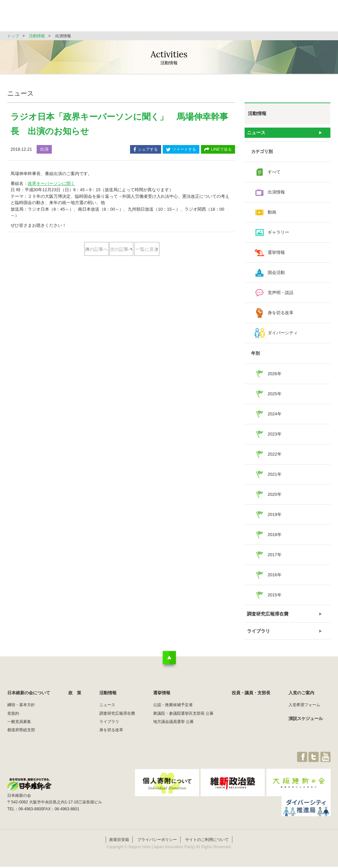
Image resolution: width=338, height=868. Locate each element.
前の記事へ (95, 249)
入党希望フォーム (304, 713)
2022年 (275, 457)
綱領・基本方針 (21, 713)
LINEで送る (218, 150)
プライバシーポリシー (157, 841)
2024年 (275, 417)
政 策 (159, 18)
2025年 (275, 397)
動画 (272, 215)
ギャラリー (278, 235)
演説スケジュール (306, 727)
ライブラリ (259, 638)
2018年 (275, 538)
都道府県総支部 (21, 738)
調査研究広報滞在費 (267, 618)
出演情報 (276, 195)
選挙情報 (224, 18)
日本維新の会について (114, 18)
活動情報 (190, 18)
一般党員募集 (19, 730)
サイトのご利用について (207, 841)
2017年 (275, 558)
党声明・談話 (281, 296)
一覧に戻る (121, 270)
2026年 (275, 377)
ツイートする (181, 150)
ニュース (256, 134)
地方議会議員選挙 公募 (173, 730)
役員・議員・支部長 (268, 18)
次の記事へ (147, 249)
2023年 (275, 437)
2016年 (275, 578)
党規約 (13, 722)
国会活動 (276, 275)
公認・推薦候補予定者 (173, 713)
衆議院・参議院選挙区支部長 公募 (183, 722)
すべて (274, 175)
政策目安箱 (119, 841)
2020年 (275, 497)
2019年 (275, 517)
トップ (13, 36)
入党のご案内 (301, 701)
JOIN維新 (313, 18)
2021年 (275, 477)
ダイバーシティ (283, 336)
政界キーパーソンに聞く (51, 183)
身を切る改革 (281, 316)
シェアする (146, 150)
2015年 (275, 598)
